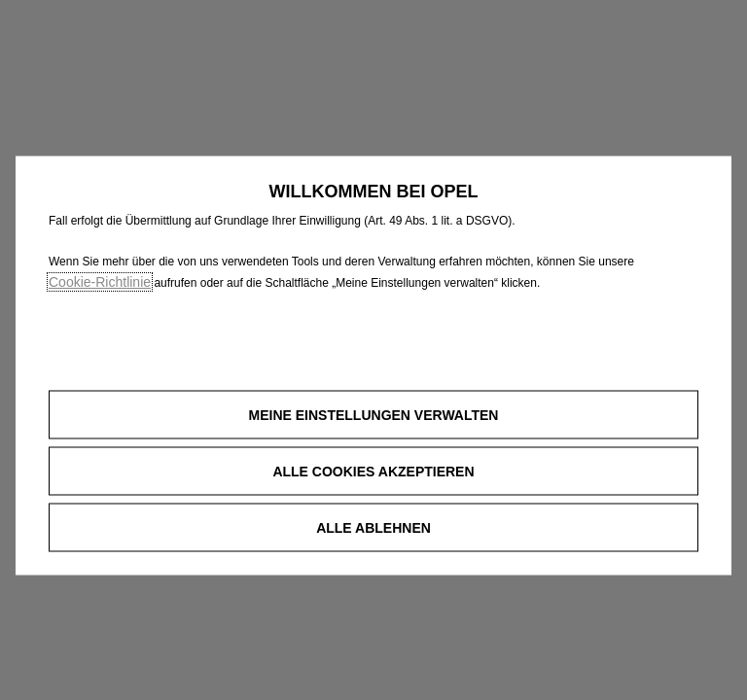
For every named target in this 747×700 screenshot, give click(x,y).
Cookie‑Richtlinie (100, 282)
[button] (373, 415)
